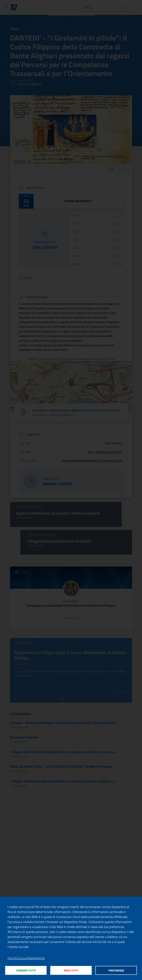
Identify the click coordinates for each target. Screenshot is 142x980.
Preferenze (116, 970)
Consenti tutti (26, 970)
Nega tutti (71, 970)
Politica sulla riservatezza (26, 958)
